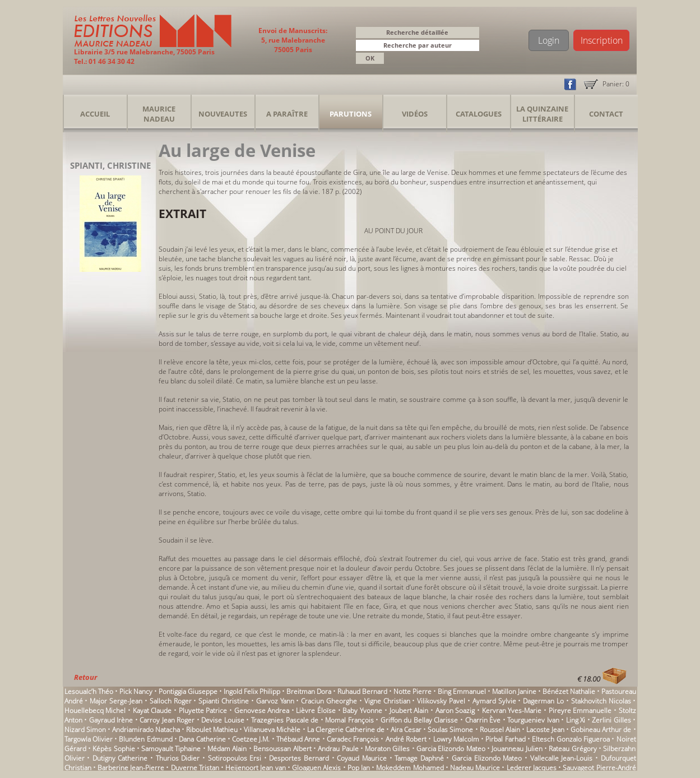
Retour (85, 677)
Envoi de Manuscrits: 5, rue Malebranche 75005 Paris (293, 40)
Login (549, 40)
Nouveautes (223, 114)
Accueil (95, 114)
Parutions (351, 114)
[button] (472, 46)
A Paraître (287, 114)
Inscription (602, 40)
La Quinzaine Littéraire (542, 114)
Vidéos (415, 114)
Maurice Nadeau (159, 114)
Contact (606, 114)
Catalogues (479, 114)
